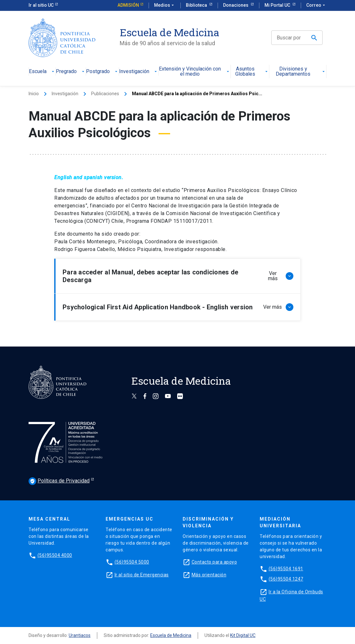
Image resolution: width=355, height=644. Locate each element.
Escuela (42, 72)
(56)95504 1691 (286, 569)
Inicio (34, 94)
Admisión (128, 5)
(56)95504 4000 (55, 555)
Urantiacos (80, 635)
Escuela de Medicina (171, 635)
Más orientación (209, 575)
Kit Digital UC (243, 635)
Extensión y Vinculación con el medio (195, 72)
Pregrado (71, 72)
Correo (316, 5)
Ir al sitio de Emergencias (142, 575)
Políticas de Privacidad (59, 481)
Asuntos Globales (252, 72)
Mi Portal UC (278, 5)
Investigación (139, 72)
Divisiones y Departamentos (301, 72)
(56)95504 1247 (286, 579)
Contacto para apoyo (214, 562)
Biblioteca (197, 5)
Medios (165, 5)
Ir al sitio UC (41, 5)
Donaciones (236, 5)
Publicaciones (105, 94)
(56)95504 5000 (132, 562)
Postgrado (102, 72)
